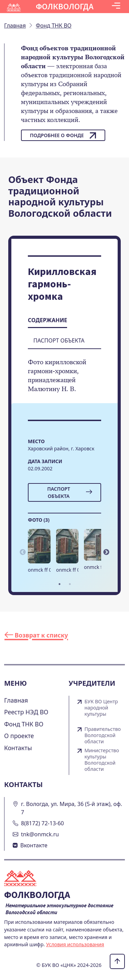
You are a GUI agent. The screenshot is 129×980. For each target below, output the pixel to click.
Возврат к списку (36, 635)
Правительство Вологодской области (103, 735)
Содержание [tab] (47, 320)
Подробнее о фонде (63, 135)
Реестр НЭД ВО (26, 712)
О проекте (19, 736)
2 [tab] (70, 584)
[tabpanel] (39, 554)
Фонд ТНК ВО (24, 724)
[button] (116, 7)
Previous (23, 552)
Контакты (18, 748)
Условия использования (75, 944)
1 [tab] (60, 584)
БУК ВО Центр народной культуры (101, 708)
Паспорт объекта (70, 492)
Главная (16, 700)
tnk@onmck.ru (40, 834)
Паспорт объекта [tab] (59, 340)
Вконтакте (34, 845)
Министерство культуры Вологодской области (102, 760)
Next (106, 552)
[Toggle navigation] (116, 7)
